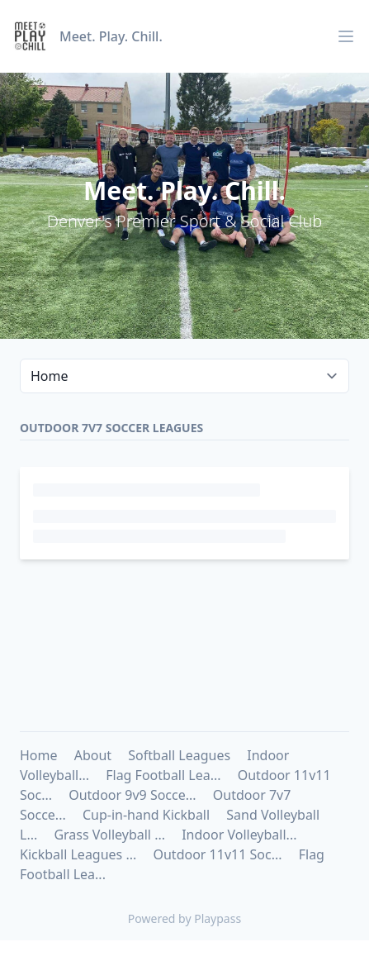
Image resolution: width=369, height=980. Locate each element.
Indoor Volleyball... (239, 835)
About (93, 755)
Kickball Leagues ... (78, 854)
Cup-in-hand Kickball (146, 815)
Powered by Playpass (184, 918)
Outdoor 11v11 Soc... (217, 854)
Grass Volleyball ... (109, 835)
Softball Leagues (179, 755)
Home (39, 755)
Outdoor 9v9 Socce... (132, 795)
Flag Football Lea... (163, 775)
